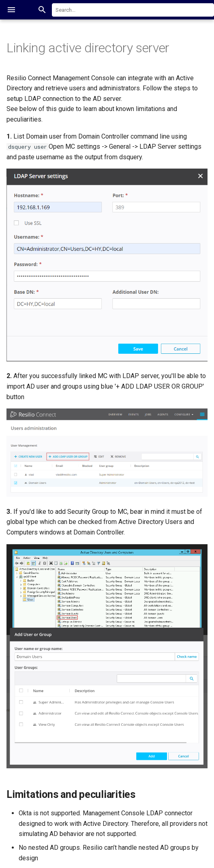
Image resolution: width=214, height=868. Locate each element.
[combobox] (133, 10)
